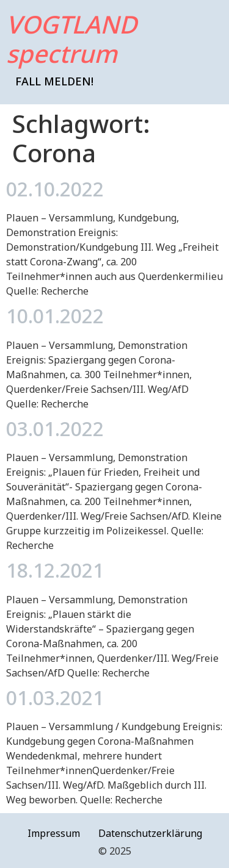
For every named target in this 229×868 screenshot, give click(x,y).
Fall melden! (54, 81)
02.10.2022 (55, 189)
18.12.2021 (55, 570)
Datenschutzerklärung (150, 833)
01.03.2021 (55, 698)
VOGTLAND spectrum (71, 39)
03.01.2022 (55, 429)
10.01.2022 (55, 316)
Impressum (54, 833)
